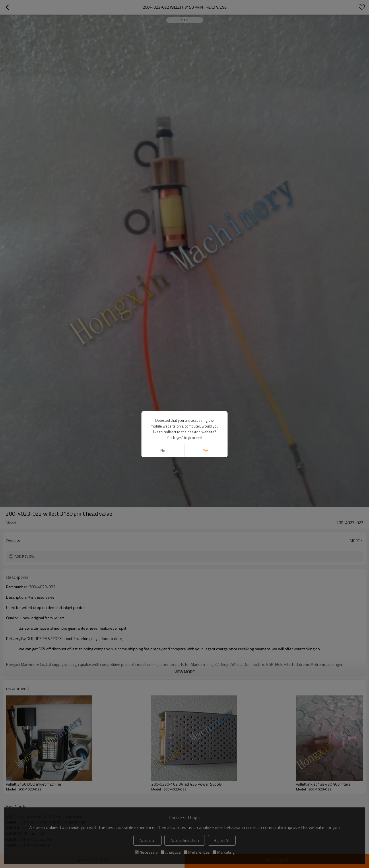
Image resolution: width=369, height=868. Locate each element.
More (355, 541)
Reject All (222, 840)
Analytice (171, 852)
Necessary (146, 852)
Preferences (197, 852)
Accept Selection (185, 840)
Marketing (224, 852)
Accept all (147, 840)
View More (184, 672)
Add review (25, 556)
